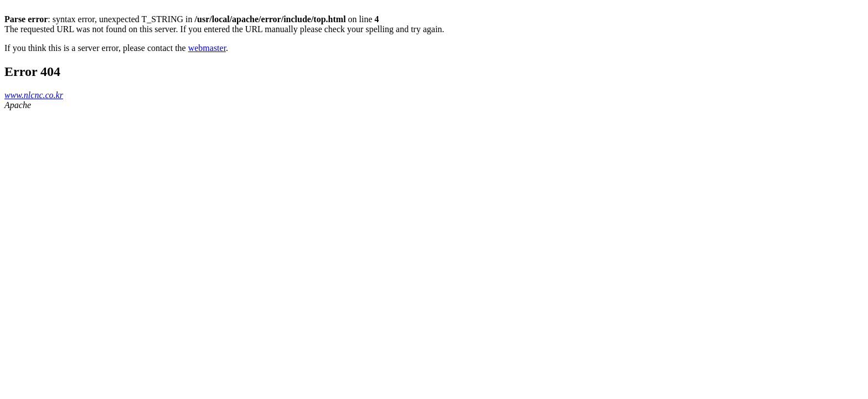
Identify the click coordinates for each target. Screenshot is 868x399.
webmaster (207, 48)
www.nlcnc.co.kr (34, 95)
